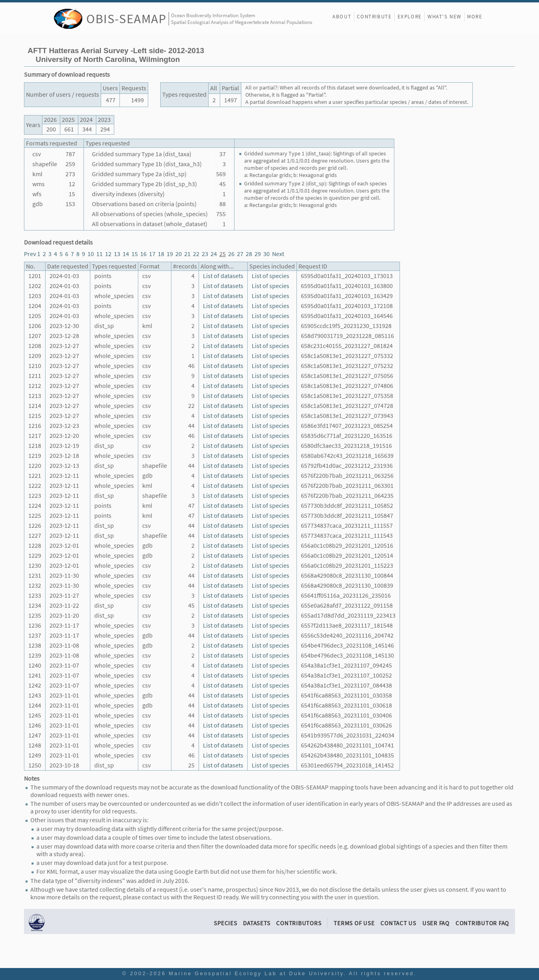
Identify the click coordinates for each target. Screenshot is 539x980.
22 (196, 254)
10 (91, 254)
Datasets (257, 923)
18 (161, 254)
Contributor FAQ (482, 923)
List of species (270, 276)
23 (205, 254)
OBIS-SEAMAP (126, 19)
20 (179, 254)
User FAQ (436, 923)
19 (170, 254)
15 (135, 254)
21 (187, 254)
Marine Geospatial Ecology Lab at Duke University (256, 973)
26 (231, 254)
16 (143, 254)
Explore (410, 17)
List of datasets (223, 276)
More (475, 17)
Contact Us (398, 923)
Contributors (299, 923)
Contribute (374, 17)
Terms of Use (354, 923)
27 (240, 254)
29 (258, 254)
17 (152, 254)
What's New (445, 17)
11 (99, 254)
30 (267, 254)
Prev (30, 254)
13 (117, 254)
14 (126, 254)
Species (225, 923)
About (342, 17)
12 (108, 254)
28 (249, 254)
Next (278, 254)
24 (214, 254)
